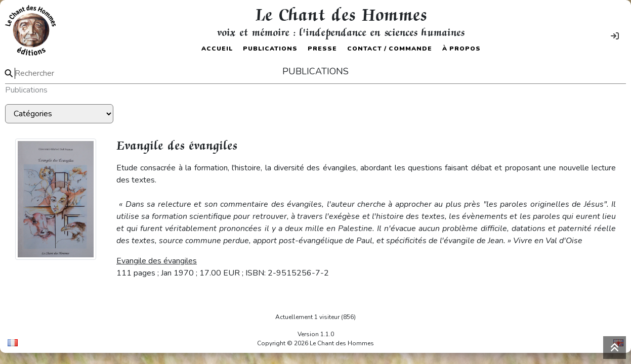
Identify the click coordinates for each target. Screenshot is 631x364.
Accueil (217, 49)
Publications (270, 49)
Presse (322, 49)
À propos (461, 49)
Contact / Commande (390, 49)
